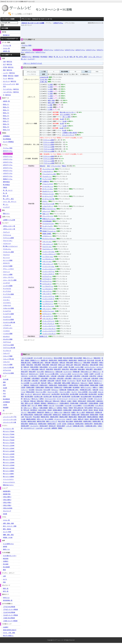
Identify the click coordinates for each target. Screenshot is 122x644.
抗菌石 (73, 412)
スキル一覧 (6, 48)
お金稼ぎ (6, 627)
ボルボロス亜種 (8, 339)
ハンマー (6, 73)
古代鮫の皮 (71, 424)
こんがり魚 (39, 428)
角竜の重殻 (81, 369)
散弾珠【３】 (44, 336)
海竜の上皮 (61, 365)
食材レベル (6, 549)
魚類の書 (95, 390)
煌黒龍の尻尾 (38, 415)
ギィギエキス (71, 381)
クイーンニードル (50, 399)
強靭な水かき (75, 383)
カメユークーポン (77, 374)
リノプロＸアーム (48, 286)
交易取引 (6, 561)
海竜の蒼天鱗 (94, 365)
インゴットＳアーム (48, 271)
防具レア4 (6, 113)
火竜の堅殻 (77, 376)
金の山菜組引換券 (86, 397)
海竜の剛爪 (95, 363)
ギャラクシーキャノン (49, 239)
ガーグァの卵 (38, 358)
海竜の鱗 (48, 363)
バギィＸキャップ (48, 264)
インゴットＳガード (48, 274)
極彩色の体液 (32, 421)
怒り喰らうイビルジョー (10, 246)
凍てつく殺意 (66, 117)
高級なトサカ (58, 412)
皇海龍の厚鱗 (67, 410)
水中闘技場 (6, 402)
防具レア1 (6, 104)
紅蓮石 (69, 401)
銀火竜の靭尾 (66, 397)
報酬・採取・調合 (8, 535)
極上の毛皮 (62, 421)
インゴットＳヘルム (48, 252)
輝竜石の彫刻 (30, 392)
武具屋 (5, 514)
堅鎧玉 (64, 166)
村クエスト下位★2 (9, 434)
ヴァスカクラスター (48, 224)
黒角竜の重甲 (25, 426)
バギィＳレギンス (48, 319)
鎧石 (49, 166)
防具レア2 (6, 107)
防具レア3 (6, 110)
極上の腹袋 (69, 421)
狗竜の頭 (26, 401)
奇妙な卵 (44, 383)
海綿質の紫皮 (73, 360)
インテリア (31, 59)
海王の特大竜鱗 (68, 358)
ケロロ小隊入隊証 (89, 406)
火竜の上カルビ (77, 378)
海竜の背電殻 (34, 367)
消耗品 (51, 57)
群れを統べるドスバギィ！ (68, 112)
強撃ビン (50, 383)
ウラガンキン (7, 249)
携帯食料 (37, 403)
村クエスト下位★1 (9, 431)
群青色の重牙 (91, 401)
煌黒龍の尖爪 (57, 415)
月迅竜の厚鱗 (74, 403)
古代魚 (64, 424)
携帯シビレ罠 (29, 403)
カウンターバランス (68, 135)
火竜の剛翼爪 (36, 378)
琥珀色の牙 (52, 426)
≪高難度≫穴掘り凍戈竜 (69, 133)
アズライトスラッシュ (49, 229)
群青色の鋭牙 (82, 401)
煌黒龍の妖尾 (85, 415)
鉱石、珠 (72, 57)
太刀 (4, 64)
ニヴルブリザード (48, 206)
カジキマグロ (67, 372)
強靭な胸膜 (58, 383)
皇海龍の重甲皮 (77, 410)
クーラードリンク (62, 399)
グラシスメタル (56, 166)
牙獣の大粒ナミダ (86, 372)
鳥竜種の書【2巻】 (86, 390)
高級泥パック (49, 412)
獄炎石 (87, 419)
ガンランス (6, 81)
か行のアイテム (58, 23)
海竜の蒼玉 (85, 365)
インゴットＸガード (48, 299)
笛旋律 (16, 76)
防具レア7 (6, 121)
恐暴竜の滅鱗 (67, 387)
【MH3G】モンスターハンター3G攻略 (33, 23)
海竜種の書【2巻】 (38, 363)
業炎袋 (50, 410)
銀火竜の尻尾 (93, 394)
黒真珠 (75, 401)
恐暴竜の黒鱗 (94, 385)
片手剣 (5, 67)
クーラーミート (73, 399)
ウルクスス (6, 255)
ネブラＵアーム (47, 281)
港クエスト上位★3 (9, 462)
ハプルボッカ (7, 325)
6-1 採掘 (50, 94)
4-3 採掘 (50, 87)
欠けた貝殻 (40, 372)
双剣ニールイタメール (49, 209)
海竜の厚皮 (30, 365)
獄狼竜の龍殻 (42, 424)
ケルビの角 (68, 406)
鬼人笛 (84, 381)
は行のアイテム (80, 50)
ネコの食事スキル (8, 544)
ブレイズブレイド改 (48, 169)
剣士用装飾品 (7, 139)
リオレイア (6, 353)
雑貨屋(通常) (7, 491)
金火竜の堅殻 (56, 394)
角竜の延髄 (35, 369)
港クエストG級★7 (9, 474)
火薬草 (91, 374)
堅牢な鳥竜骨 (89, 408)
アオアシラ (6, 232)
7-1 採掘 (50, 96)
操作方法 (9, 62)
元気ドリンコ (28, 408)
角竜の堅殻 (50, 369)
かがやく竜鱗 (79, 367)
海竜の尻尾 (54, 365)
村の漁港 (6, 564)
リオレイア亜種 (8, 356)
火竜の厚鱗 (44, 378)
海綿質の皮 (44, 360)
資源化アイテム (27, 57)
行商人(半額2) (7, 505)
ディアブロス (7, 291)
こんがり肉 (47, 428)
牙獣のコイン (97, 372)
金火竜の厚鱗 (74, 394)
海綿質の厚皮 (53, 360)
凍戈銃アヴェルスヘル (49, 231)
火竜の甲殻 (93, 376)
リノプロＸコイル (48, 301)
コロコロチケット (29, 428)
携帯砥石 (44, 403)
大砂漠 (5, 405)
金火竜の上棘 (38, 397)
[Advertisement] (62, 31)
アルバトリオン (8, 241)
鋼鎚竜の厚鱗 (63, 417)
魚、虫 (66, 57)
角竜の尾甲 (32, 372)
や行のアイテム (8, 171)
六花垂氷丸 (46, 181)
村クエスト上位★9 (9, 454)
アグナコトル (7, 235)
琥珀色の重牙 (61, 426)
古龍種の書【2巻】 (91, 426)
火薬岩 (86, 374)
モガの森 (6, 379)
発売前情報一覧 (8, 600)
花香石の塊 (59, 372)
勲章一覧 (6, 589)
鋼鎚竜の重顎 (82, 417)
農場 (4, 570)
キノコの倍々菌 (35, 383)
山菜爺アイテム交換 (9, 220)
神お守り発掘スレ (8, 636)
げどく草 (34, 406)
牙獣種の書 (76, 372)
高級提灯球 (40, 412)
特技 (4, 582)
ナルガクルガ (7, 317)
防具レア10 (6, 130)
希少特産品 (44, 57)
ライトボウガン (8, 89)
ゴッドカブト (34, 426)
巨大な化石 (39, 390)
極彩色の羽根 (41, 421)
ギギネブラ (6, 263)
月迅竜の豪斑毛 (64, 403)
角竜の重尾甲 (98, 369)
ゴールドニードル (60, 419)
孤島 (4, 382)
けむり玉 (51, 406)
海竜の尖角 (77, 365)
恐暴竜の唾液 (40, 387)
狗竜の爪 (63, 401)
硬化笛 (91, 410)
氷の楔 (62, 119)
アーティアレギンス (48, 324)
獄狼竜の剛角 (78, 421)
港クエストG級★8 (9, 477)
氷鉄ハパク (46, 214)
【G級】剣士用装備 (9, 618)
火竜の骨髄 (52, 378)
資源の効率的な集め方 (10, 630)
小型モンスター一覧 (9, 229)
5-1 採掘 (50, 89)
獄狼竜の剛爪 (87, 421)
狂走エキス (84, 383)
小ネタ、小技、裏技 (9, 633)
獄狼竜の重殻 (97, 421)
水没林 (5, 388)
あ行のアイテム (27, 50)
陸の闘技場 (6, 399)
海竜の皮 (62, 363)
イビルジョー (7, 243)
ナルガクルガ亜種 (8, 320)
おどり (5, 579)
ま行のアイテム (91, 50)
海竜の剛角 (87, 363)
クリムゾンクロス (48, 184)
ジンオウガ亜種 (8, 286)
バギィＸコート (47, 309)
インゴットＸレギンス (49, 334)
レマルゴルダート (48, 171)
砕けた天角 (83, 399)
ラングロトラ (7, 351)
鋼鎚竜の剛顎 (54, 417)
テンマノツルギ (47, 179)
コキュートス (46, 211)
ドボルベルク (7, 305)
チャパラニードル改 (48, 204)
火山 (4, 393)
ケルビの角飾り (77, 406)
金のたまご (27, 399)
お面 (4, 576)
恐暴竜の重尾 (30, 387)
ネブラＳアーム (47, 276)
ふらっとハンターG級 (10, 422)
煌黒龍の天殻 (66, 415)
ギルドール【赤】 (53, 392)
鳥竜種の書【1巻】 (73, 390)
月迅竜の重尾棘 (93, 403)
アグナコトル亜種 (49, 140)
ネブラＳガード (47, 279)
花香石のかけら (50, 372)
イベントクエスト (8, 479)
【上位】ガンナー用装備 (10, 615)
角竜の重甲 (89, 369)
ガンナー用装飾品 (8, 142)
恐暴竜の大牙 (34, 385)
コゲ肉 (59, 424)
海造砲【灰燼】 (47, 234)
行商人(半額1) (7, 503)
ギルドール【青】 (41, 392)
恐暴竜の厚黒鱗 (84, 385)
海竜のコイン (78, 363)
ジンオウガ (6, 283)
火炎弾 (60, 367)
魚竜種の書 (63, 390)
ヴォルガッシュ (47, 176)
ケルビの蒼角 (59, 406)
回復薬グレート (35, 360)
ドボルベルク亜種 (8, 308)
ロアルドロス (7, 370)
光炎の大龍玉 (42, 410)
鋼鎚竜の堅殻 (45, 417)
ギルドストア (7, 511)
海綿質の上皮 (82, 360)
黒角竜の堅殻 (79, 424)
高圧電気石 (34, 410)
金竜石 (42, 399)
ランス (5, 78)
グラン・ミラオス (8, 269)
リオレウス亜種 (8, 365)
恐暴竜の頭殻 (49, 387)
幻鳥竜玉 (59, 408)
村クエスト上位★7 (9, 448)
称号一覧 (6, 591)
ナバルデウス (7, 311)
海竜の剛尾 (38, 365)
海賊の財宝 (97, 358)
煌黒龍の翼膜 (94, 415)
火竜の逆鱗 (69, 376)
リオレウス (6, 362)
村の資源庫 (6, 567)
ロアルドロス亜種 (8, 373)
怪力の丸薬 (91, 360)
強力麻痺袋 (76, 387)
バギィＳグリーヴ (48, 316)
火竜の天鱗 (27, 381)
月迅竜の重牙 (83, 403)
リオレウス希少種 (8, 367)
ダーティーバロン (48, 189)
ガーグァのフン (48, 358)
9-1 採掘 (50, 98)
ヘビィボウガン (8, 92)
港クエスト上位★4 (9, 465)
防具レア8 (6, 124)
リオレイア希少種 (8, 359)
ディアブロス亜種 (8, 294)
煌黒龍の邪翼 (48, 415)
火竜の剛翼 (27, 378)
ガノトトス (6, 258)
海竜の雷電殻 (44, 367)
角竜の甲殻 (65, 369)
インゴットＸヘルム (48, 266)
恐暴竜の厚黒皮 (73, 385)
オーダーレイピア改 (48, 199)
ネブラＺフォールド (48, 311)
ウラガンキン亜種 (8, 252)
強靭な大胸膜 (66, 383)
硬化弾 (85, 410)
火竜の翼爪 (35, 381)
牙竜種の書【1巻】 (44, 376)
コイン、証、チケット (95, 57)
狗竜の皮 (33, 401)
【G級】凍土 (43, 82)
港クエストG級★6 (9, 471)
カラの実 (97, 374)
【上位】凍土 (44, 79)
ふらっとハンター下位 (10, 417)
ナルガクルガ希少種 (9, 322)
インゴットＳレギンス (49, 329)
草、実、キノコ (58, 57)
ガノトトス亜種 (8, 260)
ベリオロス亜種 (8, 334)
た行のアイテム (59, 50)
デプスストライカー (48, 194)
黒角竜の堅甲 (89, 424)
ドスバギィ (6, 300)
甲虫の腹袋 (36, 417)
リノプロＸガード (48, 289)
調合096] (43, 166)
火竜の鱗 (54, 376)
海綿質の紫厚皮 (63, 360)
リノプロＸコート (48, 304)
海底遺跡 (6, 408)
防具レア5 (6, 116)
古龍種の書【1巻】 (78, 426)
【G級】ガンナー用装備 (10, 621)
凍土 (4, 391)
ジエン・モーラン (8, 277)
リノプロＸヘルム (48, 257)
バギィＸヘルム (47, 261)
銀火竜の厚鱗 (83, 394)
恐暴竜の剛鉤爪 (63, 385)
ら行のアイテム (30, 52)
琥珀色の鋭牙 (44, 426)
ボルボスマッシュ (48, 191)
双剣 (4, 70)
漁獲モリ (95, 387)
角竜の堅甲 (57, 369)
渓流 (4, 396)
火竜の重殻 (68, 378)
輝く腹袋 (71, 367)
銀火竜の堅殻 (65, 394)
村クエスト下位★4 (9, 440)
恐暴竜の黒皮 (53, 385)
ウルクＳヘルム (47, 247)
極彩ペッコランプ (52, 421)
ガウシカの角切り (65, 115)
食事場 (5, 547)
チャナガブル (7, 289)
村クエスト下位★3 (9, 437)
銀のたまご (35, 399)
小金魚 (75, 419)
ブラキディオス (8, 328)
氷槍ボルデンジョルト (49, 219)
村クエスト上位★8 (9, 451)
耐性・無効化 (7, 529)
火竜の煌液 (85, 376)
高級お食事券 (32, 412)
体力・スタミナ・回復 (10, 526)
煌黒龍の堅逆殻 (28, 415)
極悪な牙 (81, 419)
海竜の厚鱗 (46, 365)
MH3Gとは (6, 598)
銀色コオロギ (46, 394)
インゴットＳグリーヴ (49, 326)
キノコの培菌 (25, 383)
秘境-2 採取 (51, 103)
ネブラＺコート (47, 314)
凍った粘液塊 (49, 419)
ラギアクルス (7, 342)
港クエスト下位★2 (9, 460)
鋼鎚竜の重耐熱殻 (93, 417)
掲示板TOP (6, 35)
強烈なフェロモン (86, 387)
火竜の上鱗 (87, 378)
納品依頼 (6, 559)
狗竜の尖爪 (56, 401)
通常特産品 (36, 57)
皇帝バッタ (40, 419)
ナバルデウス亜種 (8, 314)
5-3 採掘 (50, 91)
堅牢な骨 (26, 410)
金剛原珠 (54, 428)
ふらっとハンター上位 (10, 419)
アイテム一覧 (7, 46)
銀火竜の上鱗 (57, 397)
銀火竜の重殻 (29, 397)
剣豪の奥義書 (44, 408)
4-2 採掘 (50, 85)
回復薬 (27, 360)
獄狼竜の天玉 (33, 424)
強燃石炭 (26, 385)
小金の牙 (69, 419)
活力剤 (42, 374)
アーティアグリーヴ (48, 321)
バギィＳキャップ (48, 244)
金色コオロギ (37, 394)
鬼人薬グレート (97, 381)
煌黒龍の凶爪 (90, 412)
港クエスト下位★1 (9, 457)
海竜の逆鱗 (69, 363)
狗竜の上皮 (48, 401)
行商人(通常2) (7, 500)
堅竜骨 (71, 408)
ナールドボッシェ (48, 186)
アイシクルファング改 (49, 174)
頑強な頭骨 (51, 381)
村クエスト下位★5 (9, 443)
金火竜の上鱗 (48, 397)
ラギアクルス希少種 (9, 348)
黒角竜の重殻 (98, 424)
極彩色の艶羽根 (95, 419)
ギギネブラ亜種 (8, 266)
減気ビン (36, 408)
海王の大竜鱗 (58, 358)
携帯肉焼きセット (53, 403)
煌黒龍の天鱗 (75, 415)
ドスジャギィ (7, 297)
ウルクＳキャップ (48, 249)
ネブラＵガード (47, 284)
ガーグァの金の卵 (27, 358)
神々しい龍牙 (81, 412)
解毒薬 (46, 406)
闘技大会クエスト (8, 485)
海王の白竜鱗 (78, 358)
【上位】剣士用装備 (9, 612)
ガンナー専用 (7, 532)
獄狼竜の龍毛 (52, 424)
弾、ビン (24, 59)
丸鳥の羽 (58, 381)
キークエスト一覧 (8, 429)
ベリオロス (6, 331)
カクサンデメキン (90, 367)
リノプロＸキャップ (48, 259)
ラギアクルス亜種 (8, 345)
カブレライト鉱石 (66, 374)
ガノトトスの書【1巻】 (52, 374)
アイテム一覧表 (27, 45)
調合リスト (6, 214)
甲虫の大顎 (28, 417)
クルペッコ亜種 (8, 274)
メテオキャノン (47, 236)
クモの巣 (90, 399)
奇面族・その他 (8, 537)
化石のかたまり (34, 374)
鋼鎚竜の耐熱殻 (31, 419)
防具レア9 (6, 127)
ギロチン (45, 201)
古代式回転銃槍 (47, 221)
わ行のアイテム (40, 52)
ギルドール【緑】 (65, 392)
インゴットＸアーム (48, 296)
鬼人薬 (89, 381)
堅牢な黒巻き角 (79, 408)
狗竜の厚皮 (40, 401)
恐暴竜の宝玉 (58, 387)
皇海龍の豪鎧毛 (57, 410)
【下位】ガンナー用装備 (10, 609)
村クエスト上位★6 (9, 445)
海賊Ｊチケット (88, 358)
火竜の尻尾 (60, 378)
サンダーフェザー (48, 226)
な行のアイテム (70, 50)
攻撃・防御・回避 (8, 523)
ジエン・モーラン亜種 (10, 280)
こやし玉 (69, 426)
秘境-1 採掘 (51, 100)
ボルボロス (6, 336)
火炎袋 (65, 367)
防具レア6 (6, 119)
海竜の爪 (26, 367)
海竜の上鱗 (69, 365)
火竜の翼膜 (43, 381)
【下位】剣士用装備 (9, 607)
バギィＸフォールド (48, 306)
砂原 (4, 385)
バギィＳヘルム (47, 242)
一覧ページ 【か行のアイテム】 (33, 63)
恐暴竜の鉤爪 (44, 385)
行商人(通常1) (7, 497)
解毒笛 (40, 406)
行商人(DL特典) (8, 508)
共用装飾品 (6, 136)
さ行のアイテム (48, 50)
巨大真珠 (32, 390)
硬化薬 (96, 410)
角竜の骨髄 (73, 369)
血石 (29, 406)
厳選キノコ (52, 408)
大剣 (4, 62)
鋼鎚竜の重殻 (73, 417)
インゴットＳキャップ (49, 254)
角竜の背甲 (24, 372)
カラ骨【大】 (33, 376)
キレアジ (74, 392)
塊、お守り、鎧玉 (82, 57)
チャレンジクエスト (9, 482)
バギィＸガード (47, 294)
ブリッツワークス (48, 216)
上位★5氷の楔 (44, 77)
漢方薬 (64, 381)
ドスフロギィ (7, 303)
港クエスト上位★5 (9, 468)
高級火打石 (67, 412)
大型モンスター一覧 (9, 226)
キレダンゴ (28, 394)
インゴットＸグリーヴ (49, 331)
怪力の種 (98, 360)
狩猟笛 (5, 76)
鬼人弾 (79, 381)
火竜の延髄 (61, 376)
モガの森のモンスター (10, 556)
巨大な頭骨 (47, 390)
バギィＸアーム (47, 291)
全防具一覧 (6, 51)
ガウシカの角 (53, 367)
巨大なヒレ (55, 390)
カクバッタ (27, 369)
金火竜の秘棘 (75, 397)
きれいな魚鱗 (93, 392)
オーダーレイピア (48, 196)
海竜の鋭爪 (55, 363)
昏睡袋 (60, 428)
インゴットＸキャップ (49, 269)
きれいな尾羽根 (83, 392)
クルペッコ (6, 272)
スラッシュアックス (9, 84)
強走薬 (91, 383)
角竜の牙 (42, 369)
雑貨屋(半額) (7, 494)
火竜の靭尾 (95, 378)
